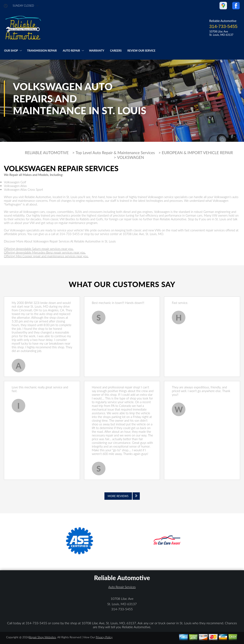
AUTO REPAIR (71, 51)
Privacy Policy (104, 637)
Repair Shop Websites (42, 637)
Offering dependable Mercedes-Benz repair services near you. (45, 252)
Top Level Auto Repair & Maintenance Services (115, 153)
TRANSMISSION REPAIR (42, 51)
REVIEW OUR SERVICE (141, 51)
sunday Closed (23, 6)
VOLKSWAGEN (130, 157)
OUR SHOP (11, 51)
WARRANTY (97, 51)
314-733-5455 (223, 26)
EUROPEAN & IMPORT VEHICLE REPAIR (197, 153)
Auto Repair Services (122, 587)
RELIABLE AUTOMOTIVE (47, 153)
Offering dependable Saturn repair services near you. (39, 249)
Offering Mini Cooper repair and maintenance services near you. (46, 256)
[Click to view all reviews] (122, 496)
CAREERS (116, 51)
